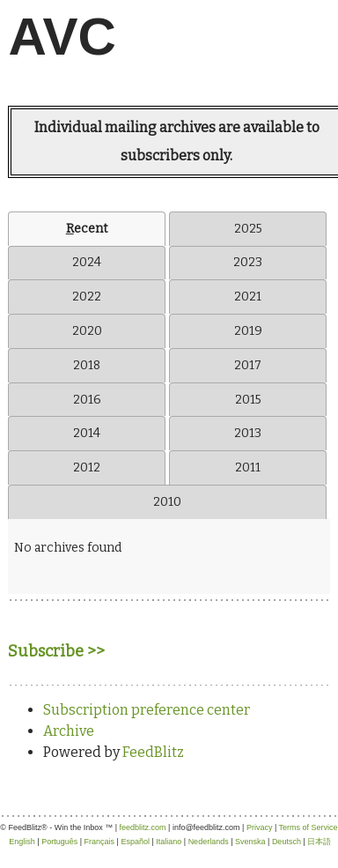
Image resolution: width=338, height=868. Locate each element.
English (22, 842)
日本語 (319, 842)
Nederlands (209, 842)
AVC (62, 37)
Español (135, 842)
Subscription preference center (147, 710)
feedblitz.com (143, 827)
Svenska (250, 842)
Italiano (169, 842)
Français (100, 842)
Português (59, 842)
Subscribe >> (56, 651)
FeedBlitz (153, 752)
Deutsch (287, 842)
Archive (69, 731)
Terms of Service (309, 827)
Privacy (260, 827)
